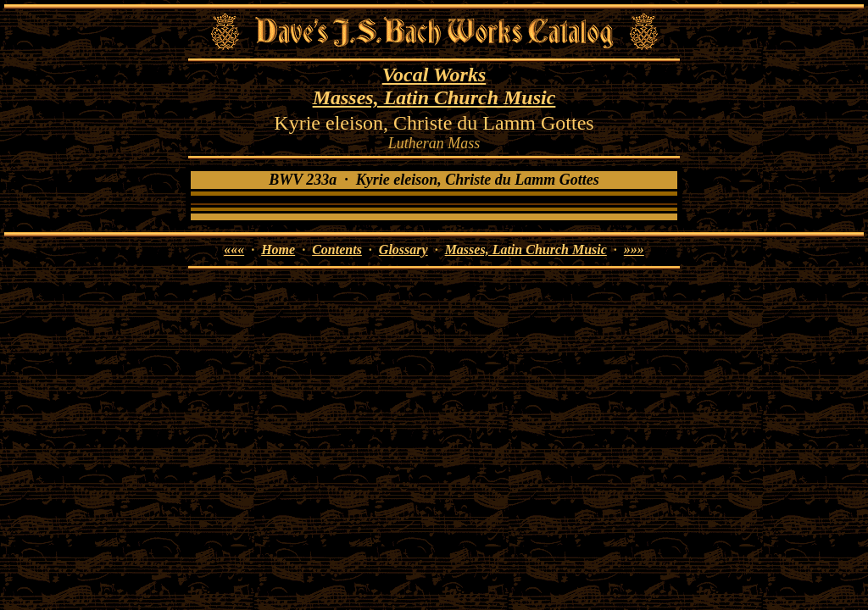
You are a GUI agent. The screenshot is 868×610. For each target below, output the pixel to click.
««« (234, 250)
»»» (634, 250)
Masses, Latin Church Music (434, 97)
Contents (337, 250)
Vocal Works (434, 75)
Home (278, 250)
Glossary (403, 250)
